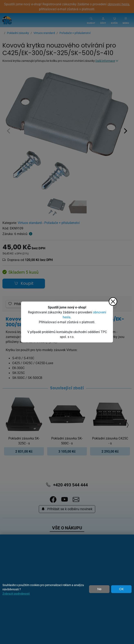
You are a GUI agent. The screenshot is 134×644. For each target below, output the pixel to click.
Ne (99, 589)
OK (121, 589)
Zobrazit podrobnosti (16, 594)
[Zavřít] (113, 302)
